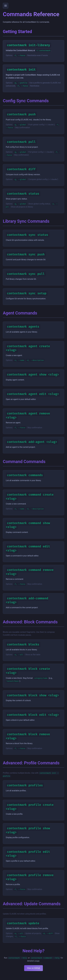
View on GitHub (33, 971)
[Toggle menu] (6, 6)
